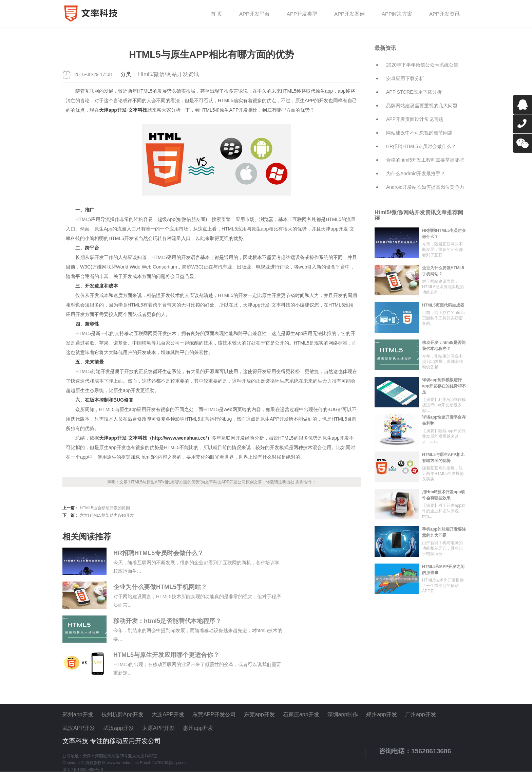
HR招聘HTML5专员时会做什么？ (158, 553)
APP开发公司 (233, 482)
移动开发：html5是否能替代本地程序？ (167, 621)
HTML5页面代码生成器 (443, 305)
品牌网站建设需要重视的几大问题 (422, 106)
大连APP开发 (168, 714)
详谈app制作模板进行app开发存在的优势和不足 (444, 386)
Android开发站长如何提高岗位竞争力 (425, 187)
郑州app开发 (78, 714)
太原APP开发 (158, 728)
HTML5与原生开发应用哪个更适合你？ (166, 655)
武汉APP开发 (79, 728)
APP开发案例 (349, 14)
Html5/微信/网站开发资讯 (168, 74)
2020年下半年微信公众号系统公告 (422, 65)
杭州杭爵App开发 (122, 714)
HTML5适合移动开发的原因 (105, 508)
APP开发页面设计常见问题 (415, 119)
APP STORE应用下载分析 (414, 92)
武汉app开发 (119, 728)
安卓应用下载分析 (405, 78)
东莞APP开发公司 (214, 714)
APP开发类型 (302, 14)
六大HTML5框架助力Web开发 (107, 515)
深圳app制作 (343, 714)
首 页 (216, 14)
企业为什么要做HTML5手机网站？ (160, 587)
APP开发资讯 (444, 14)
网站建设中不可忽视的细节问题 (419, 133)
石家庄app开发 (301, 714)
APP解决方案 (397, 14)
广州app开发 (421, 714)
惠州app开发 (198, 728)
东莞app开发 (259, 714)
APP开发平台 (254, 14)
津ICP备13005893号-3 (83, 770)
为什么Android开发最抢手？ (416, 173)
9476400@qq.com (169, 763)
